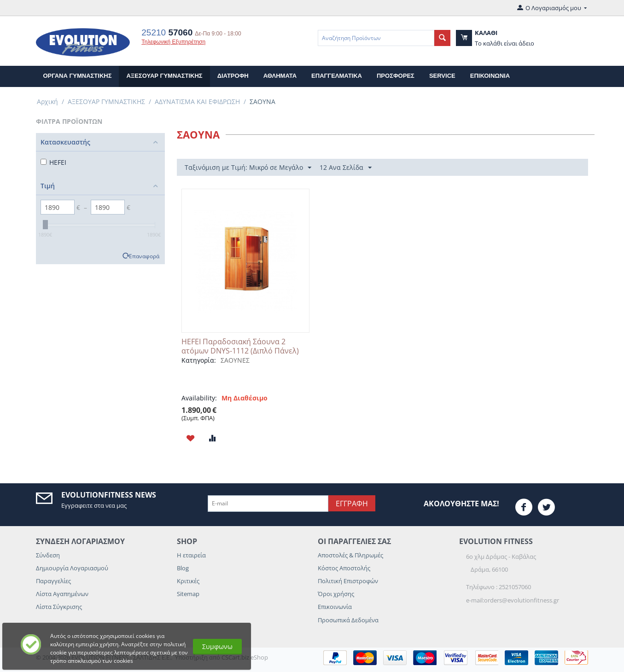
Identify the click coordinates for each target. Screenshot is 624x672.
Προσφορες (396, 76)
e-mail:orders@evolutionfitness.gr (513, 600)
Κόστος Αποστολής (344, 568)
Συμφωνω (217, 646)
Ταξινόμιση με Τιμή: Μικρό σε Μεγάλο (248, 168)
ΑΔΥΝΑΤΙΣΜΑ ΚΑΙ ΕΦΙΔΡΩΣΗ (197, 101)
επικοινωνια (490, 76)
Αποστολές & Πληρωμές (350, 555)
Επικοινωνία (335, 607)
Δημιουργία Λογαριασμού (72, 568)
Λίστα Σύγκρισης (59, 607)
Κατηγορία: (199, 360)
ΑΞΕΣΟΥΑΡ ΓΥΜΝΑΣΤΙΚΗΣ (164, 76)
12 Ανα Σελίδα (346, 168)
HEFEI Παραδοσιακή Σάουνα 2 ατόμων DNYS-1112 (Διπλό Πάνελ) (240, 346)
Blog (183, 568)
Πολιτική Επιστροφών (348, 581)
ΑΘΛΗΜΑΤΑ (280, 76)
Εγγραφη (352, 504)
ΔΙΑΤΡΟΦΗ (233, 76)
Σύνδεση (48, 555)
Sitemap (188, 594)
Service (442, 76)
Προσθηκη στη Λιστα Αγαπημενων (191, 438)
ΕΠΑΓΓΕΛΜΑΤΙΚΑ (337, 76)
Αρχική (47, 101)
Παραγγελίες (53, 581)
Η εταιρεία (191, 555)
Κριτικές (188, 581)
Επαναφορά (144, 256)
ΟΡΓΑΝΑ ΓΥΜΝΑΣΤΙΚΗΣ (78, 76)
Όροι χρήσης (336, 594)
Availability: (199, 398)
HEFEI (53, 162)
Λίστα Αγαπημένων (62, 594)
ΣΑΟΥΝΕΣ (235, 360)
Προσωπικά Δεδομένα (348, 620)
